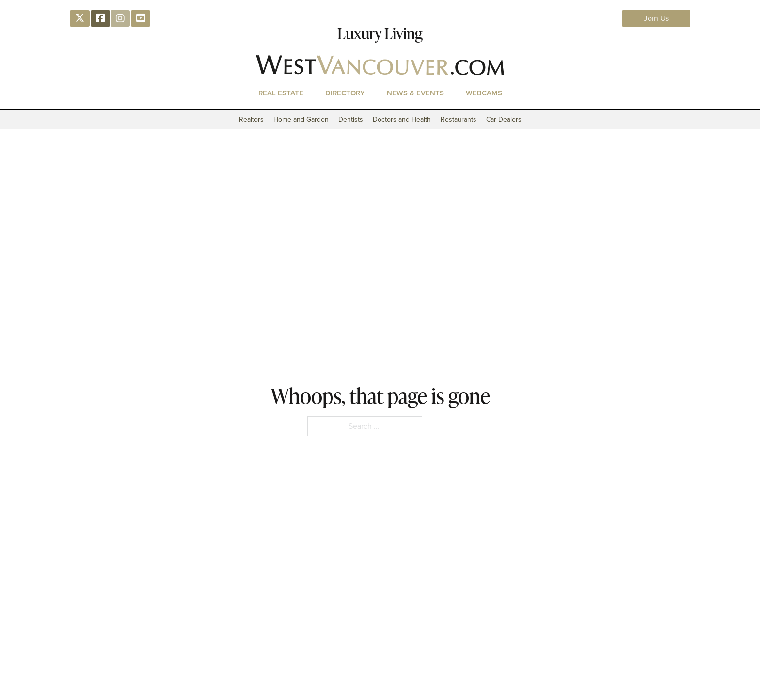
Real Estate (281, 93)
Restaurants (459, 119)
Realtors (251, 119)
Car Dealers (504, 119)
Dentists (351, 119)
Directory (345, 93)
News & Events (415, 93)
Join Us (656, 18)
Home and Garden (301, 119)
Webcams (484, 93)
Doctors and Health (402, 119)
